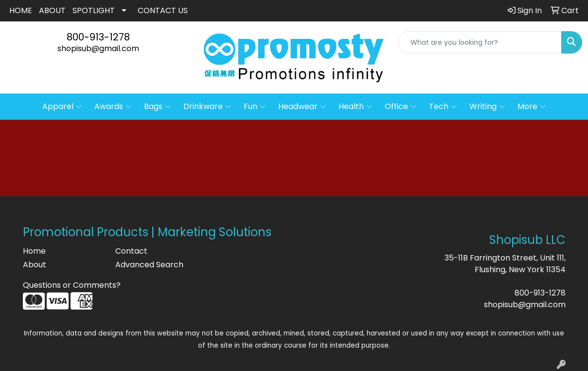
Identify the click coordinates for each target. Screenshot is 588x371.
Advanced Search (149, 265)
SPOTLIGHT (94, 10)
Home (34, 251)
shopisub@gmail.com (98, 48)
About (35, 265)
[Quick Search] (480, 42)
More (532, 107)
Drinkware (207, 107)
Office (401, 107)
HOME (21, 10)
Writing (487, 107)
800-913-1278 (98, 37)
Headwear (302, 107)
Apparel (62, 107)
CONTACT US (163, 10)
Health (355, 107)
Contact (131, 251)
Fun (255, 107)
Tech (443, 107)
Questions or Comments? (72, 285)
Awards (113, 107)
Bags (157, 107)
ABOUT (52, 10)
